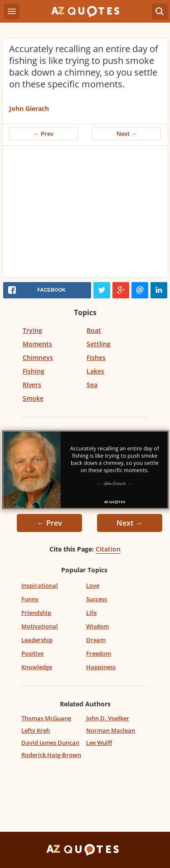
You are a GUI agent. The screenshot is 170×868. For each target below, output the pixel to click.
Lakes (95, 371)
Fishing (34, 371)
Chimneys (38, 357)
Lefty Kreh (36, 730)
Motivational (40, 626)
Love (93, 585)
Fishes (96, 357)
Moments (37, 344)
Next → (127, 134)
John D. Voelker (108, 718)
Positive (32, 653)
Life (91, 613)
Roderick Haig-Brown (51, 755)
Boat (94, 330)
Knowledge (37, 667)
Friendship (36, 613)
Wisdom (97, 626)
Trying (32, 330)
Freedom (99, 653)
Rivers (32, 385)
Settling (99, 344)
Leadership (37, 640)
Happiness (101, 667)
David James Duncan (50, 743)
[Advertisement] (85, 214)
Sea (92, 385)
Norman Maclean (111, 730)
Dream (96, 640)
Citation (108, 549)
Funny (30, 599)
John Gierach (29, 108)
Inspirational (40, 585)
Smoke (33, 398)
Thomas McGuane (46, 718)
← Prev (44, 134)
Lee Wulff (99, 743)
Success (97, 599)
